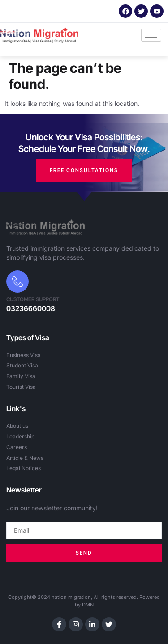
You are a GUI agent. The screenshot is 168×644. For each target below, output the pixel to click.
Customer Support (33, 299)
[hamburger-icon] (151, 35)
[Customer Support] (17, 282)
